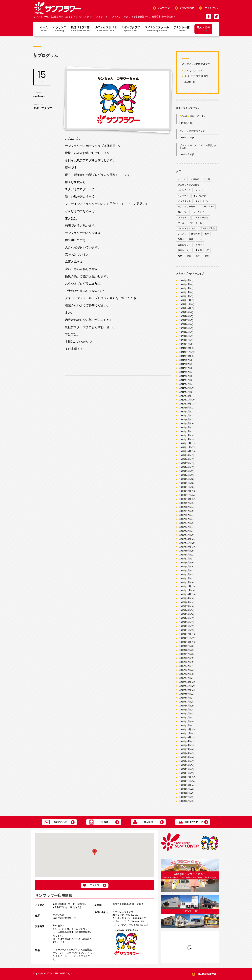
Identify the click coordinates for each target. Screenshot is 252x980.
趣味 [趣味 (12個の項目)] (207, 256)
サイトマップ (212, 8)
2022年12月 (185, 300)
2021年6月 (185, 372)
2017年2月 (185, 579)
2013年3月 (185, 765)
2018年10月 (185, 499)
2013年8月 (185, 745)
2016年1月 (185, 630)
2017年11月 (185, 543)
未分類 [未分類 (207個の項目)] (199, 250)
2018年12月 (185, 491)
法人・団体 (203, 29)
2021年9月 (185, 360)
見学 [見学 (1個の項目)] (198, 256)
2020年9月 (185, 408)
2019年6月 (185, 467)
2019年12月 (185, 443)
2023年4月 (185, 285)
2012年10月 (185, 785)
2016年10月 (185, 594)
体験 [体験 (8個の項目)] (207, 234)
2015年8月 (185, 650)
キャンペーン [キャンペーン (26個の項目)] (202, 201)
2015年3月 (185, 670)
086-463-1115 (130, 925)
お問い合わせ (187, 8)
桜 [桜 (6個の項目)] (208, 250)
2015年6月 (185, 658)
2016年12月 (185, 587)
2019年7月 (185, 463)
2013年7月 (185, 749)
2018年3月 (185, 527)
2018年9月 (185, 503)
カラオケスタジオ (106, 29)
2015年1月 (185, 678)
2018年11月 (185, 495)
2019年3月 (185, 479)
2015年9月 (185, 646)
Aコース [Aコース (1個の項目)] (182, 179)
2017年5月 (185, 567)
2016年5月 (185, 614)
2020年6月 (185, 420)
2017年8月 (185, 555)
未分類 (188, 82)
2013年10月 (185, 738)
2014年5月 (185, 710)
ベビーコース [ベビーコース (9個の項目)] (195, 223)
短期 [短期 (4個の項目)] (180, 256)
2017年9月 (185, 551)
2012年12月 (185, 777)
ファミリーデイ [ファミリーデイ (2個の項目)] (201, 217)
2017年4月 (185, 571)
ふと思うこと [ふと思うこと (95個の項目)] (184, 190)
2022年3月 (185, 336)
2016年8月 (185, 602)
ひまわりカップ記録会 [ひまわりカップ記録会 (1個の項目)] (189, 185)
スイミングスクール (157, 29)
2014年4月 (185, 714)
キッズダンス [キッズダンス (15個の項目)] (184, 201)
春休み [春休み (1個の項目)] (199, 245)
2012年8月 (185, 793)
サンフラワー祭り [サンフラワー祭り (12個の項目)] (187, 207)
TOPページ (164, 8)
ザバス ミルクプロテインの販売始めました (198, 147)
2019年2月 (185, 483)
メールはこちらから (123, 912)
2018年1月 (185, 535)
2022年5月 (185, 328)
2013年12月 (185, 730)
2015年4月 (185, 666)
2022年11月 (185, 304)
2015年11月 (185, 638)
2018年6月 (185, 515)
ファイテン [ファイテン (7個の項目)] (183, 217)
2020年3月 (185, 432)
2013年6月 (185, 753)
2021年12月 (185, 348)
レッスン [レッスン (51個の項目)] (182, 234)
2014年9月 (185, 694)
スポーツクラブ (131, 29)
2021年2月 (185, 388)
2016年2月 (185, 626)
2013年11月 (185, 734)
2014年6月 (185, 706)
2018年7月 (185, 511)
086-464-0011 (129, 918)
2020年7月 (185, 416)
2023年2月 (185, 292)
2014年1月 (185, 726)
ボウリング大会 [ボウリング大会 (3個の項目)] (207, 228)
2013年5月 (185, 757)
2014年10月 (185, 690)
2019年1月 (185, 487)
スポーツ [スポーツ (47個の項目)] (182, 212)
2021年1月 (185, 392)
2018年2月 (185, 531)
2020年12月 (185, 396)
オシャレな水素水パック (192, 131)
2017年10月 (185, 547)
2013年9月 (185, 741)
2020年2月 (185, 436)
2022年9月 (185, 312)
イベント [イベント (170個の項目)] (200, 190)
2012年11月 (185, 781)
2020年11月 (185, 400)
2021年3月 (185, 384)
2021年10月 (185, 356)
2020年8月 (185, 412)
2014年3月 (185, 718)
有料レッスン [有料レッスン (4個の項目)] (184, 250)
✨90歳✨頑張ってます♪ (192, 116)
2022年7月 (185, 320)
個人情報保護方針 (207, 974)
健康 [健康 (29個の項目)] (191, 239)
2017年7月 (185, 559)
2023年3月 (185, 289)
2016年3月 (185, 622)
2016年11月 (185, 591)
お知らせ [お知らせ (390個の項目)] (195, 179)
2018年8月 (185, 507)
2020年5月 (185, 424)
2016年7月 (185, 606)
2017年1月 (185, 583)
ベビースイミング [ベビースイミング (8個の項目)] (187, 228)
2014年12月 (185, 682)
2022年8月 (185, 316)
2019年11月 (185, 447)
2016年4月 (185, 618)
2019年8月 (185, 459)
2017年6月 (185, 563)
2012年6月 (185, 801)
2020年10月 (185, 404)
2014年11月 (185, 686)
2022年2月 (185, 340)
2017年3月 (185, 575)
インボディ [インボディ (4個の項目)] (183, 196)
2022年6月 (185, 324)
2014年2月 (185, 722)
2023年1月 (185, 296)
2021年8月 (185, 364)
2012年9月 (185, 789)
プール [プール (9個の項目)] (181, 223)
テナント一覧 (182, 29)
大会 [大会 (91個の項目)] (200, 239)
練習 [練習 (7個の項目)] (189, 256)
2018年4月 (185, 523)
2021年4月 (185, 380)
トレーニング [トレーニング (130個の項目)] (198, 212)
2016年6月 (185, 610)
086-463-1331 (128, 921)
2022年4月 (185, 332)
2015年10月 (185, 642)
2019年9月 (185, 455)
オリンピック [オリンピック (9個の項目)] (200, 196)
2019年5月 (185, 471)
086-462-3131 (126, 915)
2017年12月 (185, 539)
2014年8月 (185, 698)
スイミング (190, 71)
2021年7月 (185, 368)
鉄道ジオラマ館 (81, 29)
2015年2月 (185, 674)
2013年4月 (185, 761)
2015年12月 (185, 634)
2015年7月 (185, 654)
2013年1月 (185, 773)
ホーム (44, 29)
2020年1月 (185, 440)
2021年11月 (185, 352)
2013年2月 (185, 769)
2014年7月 (185, 702)
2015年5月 (185, 662)
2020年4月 (185, 428)
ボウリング (59, 29)
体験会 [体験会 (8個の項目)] (181, 239)
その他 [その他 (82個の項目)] (207, 179)
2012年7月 (185, 797)
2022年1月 (185, 344)
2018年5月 (185, 519)
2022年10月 (185, 308)
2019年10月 (185, 451)
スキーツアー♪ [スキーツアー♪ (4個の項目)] (207, 207)
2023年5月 (185, 281)
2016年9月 (185, 598)
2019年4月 (185, 475)
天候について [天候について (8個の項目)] (184, 245)
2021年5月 (185, 376)
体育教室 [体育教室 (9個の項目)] (195, 234)
